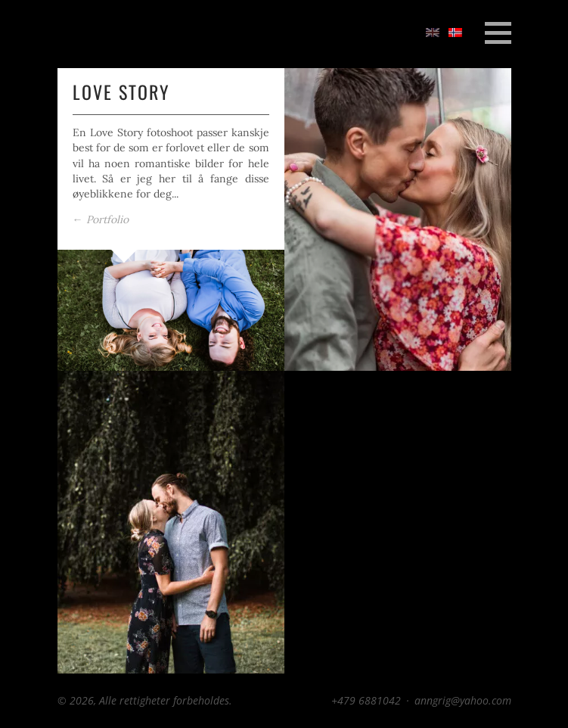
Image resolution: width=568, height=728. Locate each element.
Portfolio (101, 219)
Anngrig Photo (114, 33)
